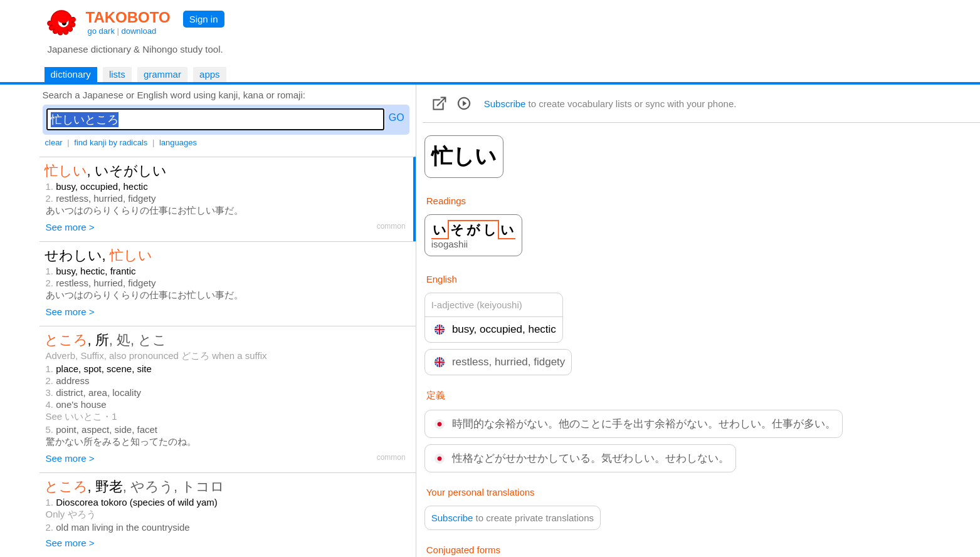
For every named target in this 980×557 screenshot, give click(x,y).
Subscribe (505, 104)
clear (54, 143)
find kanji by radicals (111, 143)
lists (117, 74)
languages (178, 143)
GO (397, 117)
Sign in (204, 19)
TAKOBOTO (128, 17)
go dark (101, 31)
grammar (162, 74)
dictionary (71, 74)
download (139, 31)
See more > (70, 227)
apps (210, 74)
